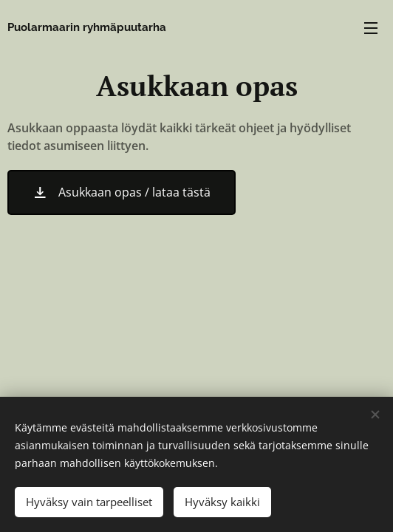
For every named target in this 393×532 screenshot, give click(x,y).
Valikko (371, 28)
